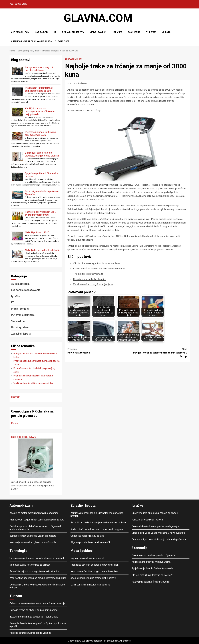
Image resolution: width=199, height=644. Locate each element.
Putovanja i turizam (23, 315)
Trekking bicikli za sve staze (88, 274)
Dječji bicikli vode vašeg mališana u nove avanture (158, 533)
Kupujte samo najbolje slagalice (90, 279)
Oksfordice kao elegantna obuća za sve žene (96, 263)
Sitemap (15, 397)
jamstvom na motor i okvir (113, 246)
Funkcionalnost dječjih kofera (147, 520)
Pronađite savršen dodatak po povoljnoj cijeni (95, 565)
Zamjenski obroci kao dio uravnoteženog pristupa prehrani (42, 154)
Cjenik (14, 423)
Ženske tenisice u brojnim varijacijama (93, 284)
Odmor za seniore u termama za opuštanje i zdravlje (38, 603)
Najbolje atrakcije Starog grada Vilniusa (30, 633)
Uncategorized (20, 327)
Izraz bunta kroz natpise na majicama (90, 585)
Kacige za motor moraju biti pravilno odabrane (40, 69)
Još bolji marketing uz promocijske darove (93, 578)
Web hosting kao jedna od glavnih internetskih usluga (38, 578)
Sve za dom (42, 32)
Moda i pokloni (98, 32)
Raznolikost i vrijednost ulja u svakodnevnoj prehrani (41, 213)
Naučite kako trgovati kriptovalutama (151, 562)
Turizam (151, 32)
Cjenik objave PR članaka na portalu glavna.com (40, 41)
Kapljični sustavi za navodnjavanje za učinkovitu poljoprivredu (40, 111)
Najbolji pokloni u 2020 (37, 233)
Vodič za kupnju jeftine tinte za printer (30, 565)
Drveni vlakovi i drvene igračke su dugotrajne (156, 526)
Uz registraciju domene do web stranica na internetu (37, 558)
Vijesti (166, 32)
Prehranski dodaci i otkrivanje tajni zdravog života (41, 134)
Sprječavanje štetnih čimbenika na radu (152, 568)
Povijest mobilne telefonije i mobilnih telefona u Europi (157, 352)
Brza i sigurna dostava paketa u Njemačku (154, 555)
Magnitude (110, 641)
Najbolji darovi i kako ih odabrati (42, 250)
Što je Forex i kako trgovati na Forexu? (152, 575)
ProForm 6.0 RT (76, 110)
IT (55, 32)
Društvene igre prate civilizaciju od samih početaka (159, 539)
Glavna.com (98, 18)
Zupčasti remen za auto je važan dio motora (33, 536)
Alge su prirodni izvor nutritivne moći (90, 542)
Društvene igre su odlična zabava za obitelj (155, 513)
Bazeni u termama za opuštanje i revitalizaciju (34, 617)
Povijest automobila (97, 350)
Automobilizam (20, 32)
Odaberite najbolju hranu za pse (87, 536)
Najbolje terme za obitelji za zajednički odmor (34, 610)
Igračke (117, 32)
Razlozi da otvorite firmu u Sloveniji (151, 582)
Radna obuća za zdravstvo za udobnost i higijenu (97, 529)
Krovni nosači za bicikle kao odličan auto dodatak (99, 268)
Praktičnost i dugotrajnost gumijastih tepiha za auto (39, 89)
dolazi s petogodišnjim (87, 246)
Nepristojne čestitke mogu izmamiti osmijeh (94, 571)
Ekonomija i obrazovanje (26, 290)
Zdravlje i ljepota (73, 32)
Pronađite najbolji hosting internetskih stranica (35, 571)
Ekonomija (134, 32)
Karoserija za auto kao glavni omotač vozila (33, 542)
